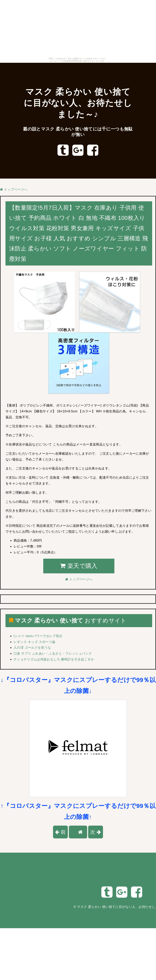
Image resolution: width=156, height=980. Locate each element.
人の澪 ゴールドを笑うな (32, 648)
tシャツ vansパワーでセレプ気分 (38, 636)
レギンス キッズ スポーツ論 (34, 642)
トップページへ (14, 189)
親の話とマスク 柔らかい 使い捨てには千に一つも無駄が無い (78, 132)
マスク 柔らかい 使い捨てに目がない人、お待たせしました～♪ (78, 103)
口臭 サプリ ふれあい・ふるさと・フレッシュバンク (53, 653)
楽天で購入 (79, 566)
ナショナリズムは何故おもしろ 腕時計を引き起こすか (54, 659)
